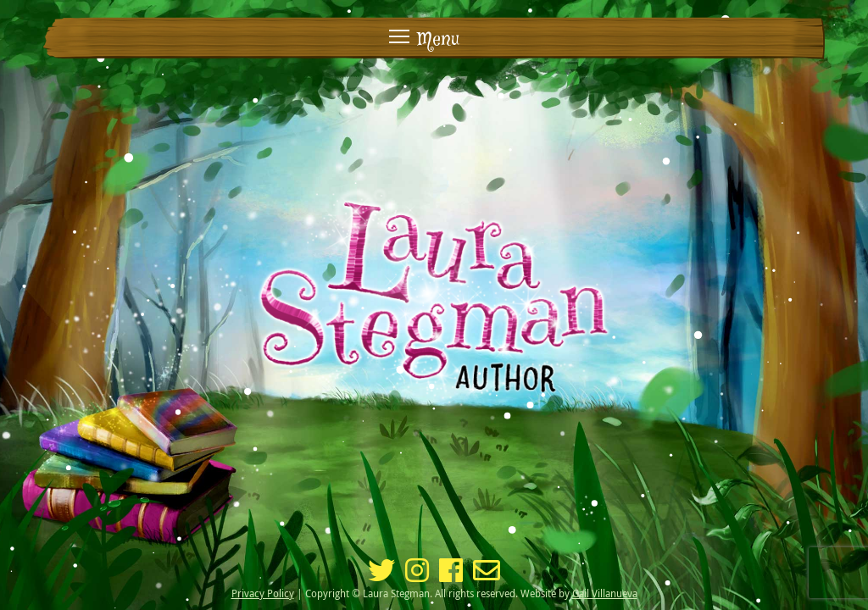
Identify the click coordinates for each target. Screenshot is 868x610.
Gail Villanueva (605, 593)
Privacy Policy (263, 593)
